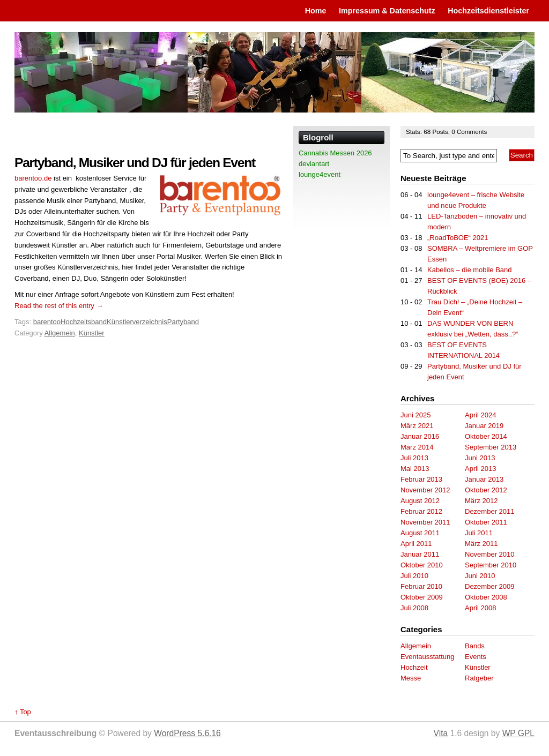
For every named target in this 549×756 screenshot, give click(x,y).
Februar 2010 (421, 586)
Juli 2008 (414, 608)
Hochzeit (414, 667)
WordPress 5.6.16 (187, 733)
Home (316, 11)
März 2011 (481, 544)
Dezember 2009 (490, 586)
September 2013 (491, 447)
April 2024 (481, 415)
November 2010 (490, 554)
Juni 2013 (480, 458)
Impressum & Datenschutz (387, 11)
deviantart (314, 164)
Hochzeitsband (84, 322)
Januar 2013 (484, 479)
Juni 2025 (416, 415)
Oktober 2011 (486, 522)
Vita (441, 733)
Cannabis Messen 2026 (335, 153)
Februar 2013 (421, 479)
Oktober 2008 (486, 597)
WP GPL (518, 733)
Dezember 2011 (490, 511)
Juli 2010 (414, 576)
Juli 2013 (414, 458)
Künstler (92, 333)
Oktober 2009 (422, 597)
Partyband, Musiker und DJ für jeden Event (135, 163)
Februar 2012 (421, 511)
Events (476, 657)
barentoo (47, 322)
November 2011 (425, 522)
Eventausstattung (427, 657)
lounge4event (320, 174)
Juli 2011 (479, 533)
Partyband (183, 322)
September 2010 (491, 565)
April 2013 (481, 469)
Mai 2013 (415, 469)
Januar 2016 (420, 436)
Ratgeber (479, 678)
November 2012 (425, 490)
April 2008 (481, 608)
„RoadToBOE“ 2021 (458, 238)
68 (428, 132)
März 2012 (481, 501)
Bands (475, 646)
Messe (411, 678)
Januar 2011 (420, 554)
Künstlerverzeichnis (137, 322)
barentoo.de (33, 178)
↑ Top (23, 712)
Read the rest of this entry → (59, 306)
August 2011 (420, 533)
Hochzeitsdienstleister (488, 11)
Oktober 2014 (486, 436)
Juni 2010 (480, 576)
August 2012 (420, 501)
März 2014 (417, 447)
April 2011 (416, 544)
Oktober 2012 (486, 490)
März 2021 (417, 426)
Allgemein (60, 333)
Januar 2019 (484, 426)
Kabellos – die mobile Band (470, 270)
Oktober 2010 (422, 565)
